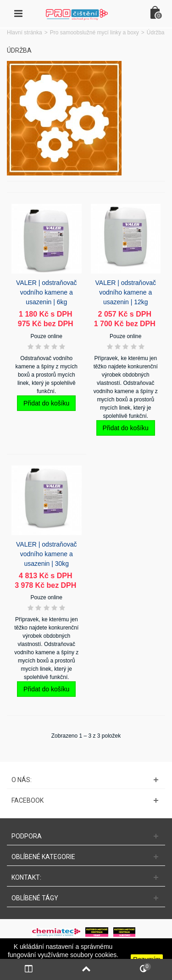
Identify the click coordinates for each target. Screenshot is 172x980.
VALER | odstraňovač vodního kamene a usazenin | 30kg (46, 554)
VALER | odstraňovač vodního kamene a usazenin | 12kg (126, 292)
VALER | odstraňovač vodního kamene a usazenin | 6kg (46, 292)
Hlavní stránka (25, 33)
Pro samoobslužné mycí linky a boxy (94, 33)
